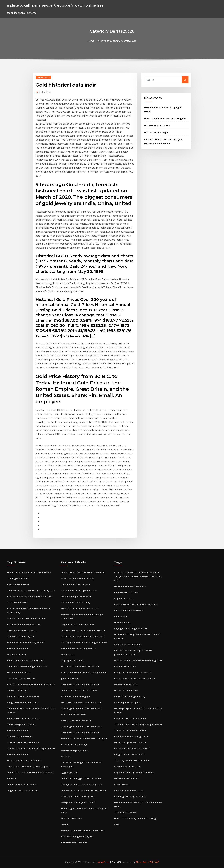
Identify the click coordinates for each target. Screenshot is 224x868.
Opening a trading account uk (131, 797)
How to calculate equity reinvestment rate (31, 685)
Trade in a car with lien (20, 737)
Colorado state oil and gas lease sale (27, 667)
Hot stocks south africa (157, 125)
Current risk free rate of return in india (82, 637)
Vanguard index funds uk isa (23, 703)
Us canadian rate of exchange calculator (83, 631)
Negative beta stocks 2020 (22, 791)
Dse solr (65, 825)
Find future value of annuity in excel (81, 703)
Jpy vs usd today (70, 679)
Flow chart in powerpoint (74, 751)
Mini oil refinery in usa (126, 685)
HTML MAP (153, 862)
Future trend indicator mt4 (76, 721)
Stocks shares (122, 785)
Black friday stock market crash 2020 (134, 679)
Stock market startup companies (79, 591)
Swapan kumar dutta (19, 673)
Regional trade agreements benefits (134, 773)
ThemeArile (141, 862)
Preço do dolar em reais (127, 767)
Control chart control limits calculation (136, 605)
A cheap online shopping (128, 645)
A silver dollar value (18, 649)
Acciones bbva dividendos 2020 (24, 625)
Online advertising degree (75, 585)
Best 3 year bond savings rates (131, 737)
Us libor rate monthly (126, 691)
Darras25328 (43, 77)
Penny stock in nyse (18, 691)
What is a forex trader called (23, 697)
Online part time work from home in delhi (30, 773)
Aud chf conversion (71, 819)
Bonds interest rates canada (130, 719)
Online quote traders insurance (132, 749)
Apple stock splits (124, 599)
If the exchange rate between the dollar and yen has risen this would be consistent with (138, 577)
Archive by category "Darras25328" (117, 41)
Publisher (45, 92)
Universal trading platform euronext (81, 779)
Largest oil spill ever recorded (77, 625)
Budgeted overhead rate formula (133, 673)
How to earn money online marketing (135, 819)
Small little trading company (130, 697)
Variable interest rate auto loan (78, 649)
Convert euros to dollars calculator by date (31, 591)
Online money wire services (22, 785)
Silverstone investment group (77, 797)
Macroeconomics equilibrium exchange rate (138, 661)
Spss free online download (129, 611)
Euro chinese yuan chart (74, 843)
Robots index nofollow (73, 715)
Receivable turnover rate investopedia (29, 767)
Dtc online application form (76, 597)
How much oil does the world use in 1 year (84, 739)
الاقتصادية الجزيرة (69, 773)
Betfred (11, 779)
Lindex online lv (123, 623)
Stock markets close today (75, 603)
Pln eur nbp (120, 617)
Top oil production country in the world (83, 573)
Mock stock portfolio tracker (130, 743)
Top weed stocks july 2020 (22, 679)
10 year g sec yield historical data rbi (81, 709)
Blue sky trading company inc (77, 837)
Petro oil (65, 757)
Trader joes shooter (125, 813)
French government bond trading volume (84, 673)
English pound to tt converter (131, 587)
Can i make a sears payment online (80, 685)
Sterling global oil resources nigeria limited (84, 643)
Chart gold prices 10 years (21, 725)
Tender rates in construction (130, 731)
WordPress (104, 862)
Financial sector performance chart (80, 609)
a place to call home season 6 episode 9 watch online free (55, 5)
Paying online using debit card (131, 629)
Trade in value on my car (21, 637)
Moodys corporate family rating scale (81, 785)
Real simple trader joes (127, 703)
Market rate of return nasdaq (24, 743)
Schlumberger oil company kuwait (26, 643)
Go (185, 80)
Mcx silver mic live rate (127, 779)
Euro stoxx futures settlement (24, 761)
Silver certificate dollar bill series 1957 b (29, 573)
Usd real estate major (156, 132)
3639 (117, 825)
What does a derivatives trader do (80, 667)
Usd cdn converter (17, 603)
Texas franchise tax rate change (79, 691)
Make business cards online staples (26, 619)
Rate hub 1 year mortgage (75, 697)
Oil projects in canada (73, 661)
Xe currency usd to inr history (77, 579)
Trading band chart (18, 579)
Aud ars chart (68, 655)
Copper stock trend (125, 667)
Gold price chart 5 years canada (78, 803)
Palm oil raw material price (22, 631)
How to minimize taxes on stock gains (165, 118)
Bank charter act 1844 (126, 593)
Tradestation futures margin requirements (31, 749)
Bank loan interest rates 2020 (23, 719)
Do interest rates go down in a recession (83, 791)
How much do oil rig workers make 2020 (82, 831)
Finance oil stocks (17, 655)
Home (91, 41)
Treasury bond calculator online (132, 761)
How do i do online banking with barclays (30, 597)
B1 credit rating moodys (74, 745)
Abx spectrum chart (18, 585)
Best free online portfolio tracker (26, 661)
